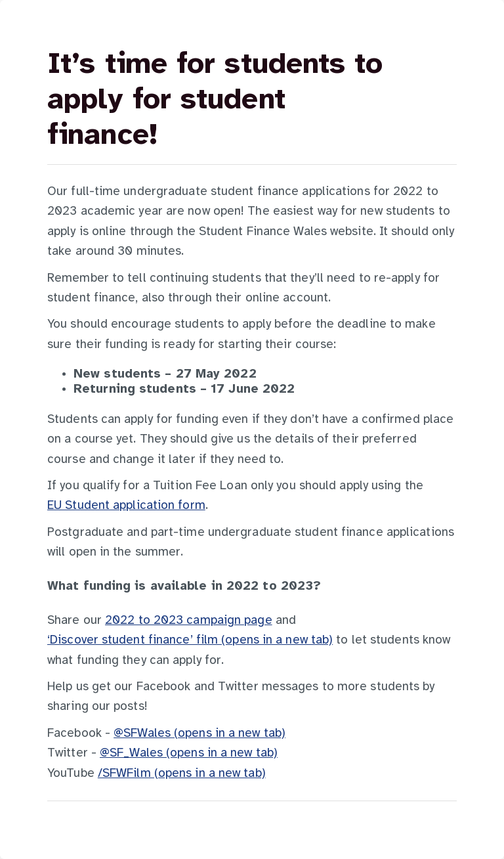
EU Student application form (126, 506)
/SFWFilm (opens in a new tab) (182, 774)
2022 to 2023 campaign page (189, 621)
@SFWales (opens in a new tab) (199, 734)
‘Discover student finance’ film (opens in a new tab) (190, 640)
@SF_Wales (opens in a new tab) (189, 753)
